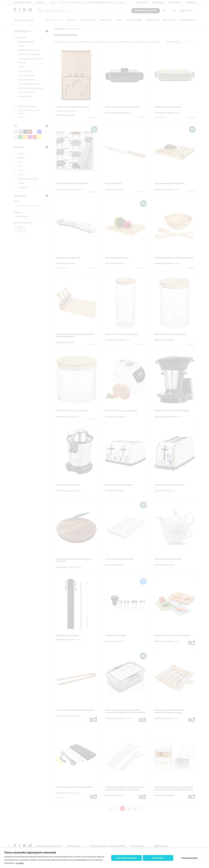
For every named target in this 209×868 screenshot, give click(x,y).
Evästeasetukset (190, 858)
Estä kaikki (158, 858)
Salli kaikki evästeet (127, 858)
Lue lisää (19, 863)
